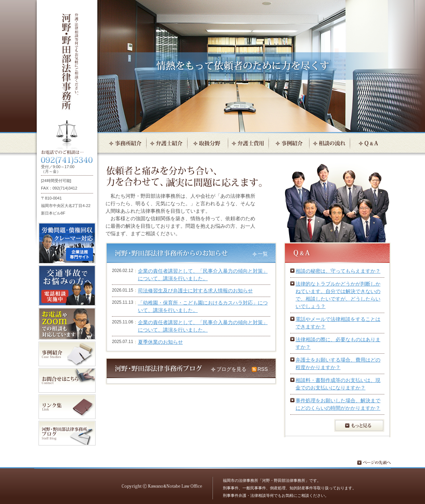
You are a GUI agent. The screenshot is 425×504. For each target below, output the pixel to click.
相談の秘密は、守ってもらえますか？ (338, 271)
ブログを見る (231, 369)
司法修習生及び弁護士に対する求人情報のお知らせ (195, 291)
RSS (263, 369)
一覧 (263, 254)
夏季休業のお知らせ (160, 342)
